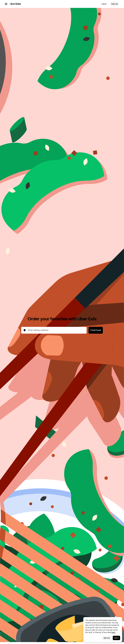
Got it (116, 638)
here (113, 632)
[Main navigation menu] (6, 4)
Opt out (107, 638)
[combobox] (56, 330)
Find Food (96, 330)
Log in (104, 4)
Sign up (115, 4)
